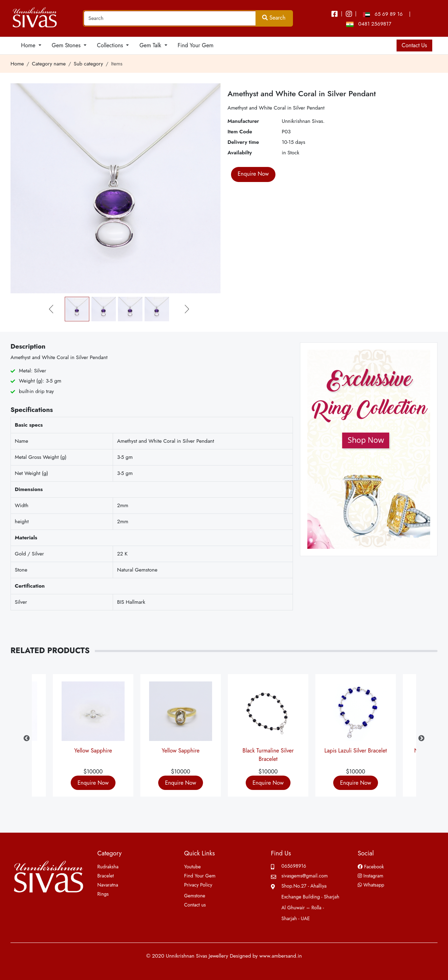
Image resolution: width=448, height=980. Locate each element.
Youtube (192, 867)
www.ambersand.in (281, 956)
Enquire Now (93, 783)
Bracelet (106, 876)
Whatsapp (371, 885)
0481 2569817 (369, 24)
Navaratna (108, 885)
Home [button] (29, 45)
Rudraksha (108, 867)
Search (274, 18)
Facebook (371, 867)
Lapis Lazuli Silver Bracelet (356, 751)
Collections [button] (111, 45)
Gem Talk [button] (151, 45)
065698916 (294, 866)
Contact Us (414, 45)
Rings (103, 894)
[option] (268, 738)
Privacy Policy (198, 885)
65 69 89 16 (383, 14)
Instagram (370, 876)
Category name (49, 64)
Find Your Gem (196, 45)
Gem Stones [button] (67, 45)
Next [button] (421, 738)
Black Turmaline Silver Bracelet (268, 754)
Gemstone (195, 896)
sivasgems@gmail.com (304, 876)
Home (17, 64)
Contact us (195, 905)
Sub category (89, 64)
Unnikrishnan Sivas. (303, 121)
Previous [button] (27, 738)
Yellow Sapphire (93, 751)
